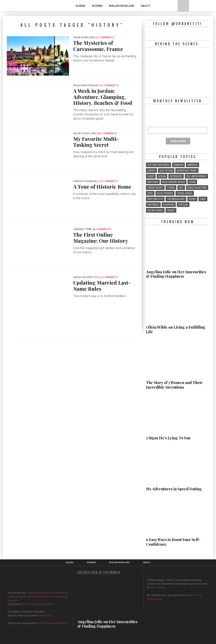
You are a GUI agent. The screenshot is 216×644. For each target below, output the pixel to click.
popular (183, 205)
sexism (162, 176)
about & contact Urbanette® (37, 604)
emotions (153, 182)
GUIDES (80, 6)
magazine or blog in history (41, 593)
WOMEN (97, 6)
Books (192, 199)
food (150, 193)
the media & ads (176, 199)
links (203, 199)
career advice (155, 187)
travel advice (185, 193)
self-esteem (166, 170)
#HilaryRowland (122, 6)
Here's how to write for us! (54, 623)
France (171, 210)
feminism (178, 165)
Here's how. (46, 616)
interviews (176, 176)
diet (181, 187)
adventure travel (187, 170)
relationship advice (174, 182)
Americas (192, 165)
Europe (151, 170)
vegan (192, 182)
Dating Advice (155, 210)
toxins (171, 187)
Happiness (153, 205)
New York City (155, 199)
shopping (169, 205)
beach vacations (197, 187)
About (146, 6)
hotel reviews (165, 193)
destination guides (159, 165)
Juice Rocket (157, 588)
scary (151, 176)
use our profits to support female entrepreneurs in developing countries (38, 597)
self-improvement (196, 176)
